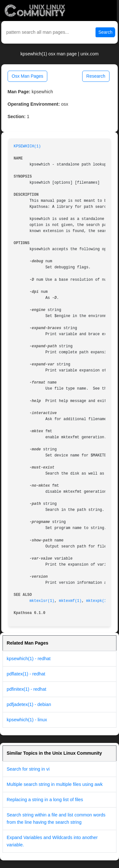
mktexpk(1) (97, 601)
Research (96, 76)
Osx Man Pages (28, 76)
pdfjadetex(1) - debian (29, 704)
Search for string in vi (28, 769)
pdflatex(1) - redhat (26, 674)
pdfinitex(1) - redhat (26, 689)
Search (105, 32)
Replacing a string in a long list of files (45, 800)
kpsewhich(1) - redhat (29, 659)
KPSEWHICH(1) (27, 146)
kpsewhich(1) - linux (27, 720)
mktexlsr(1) (42, 601)
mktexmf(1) (70, 601)
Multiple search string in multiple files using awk (55, 784)
